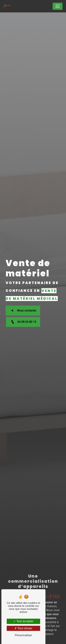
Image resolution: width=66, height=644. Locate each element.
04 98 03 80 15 (23, 322)
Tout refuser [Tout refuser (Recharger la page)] (23, 628)
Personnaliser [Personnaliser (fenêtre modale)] (23, 635)
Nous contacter (23, 310)
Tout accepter (23, 621)
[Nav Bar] (58, 6)
